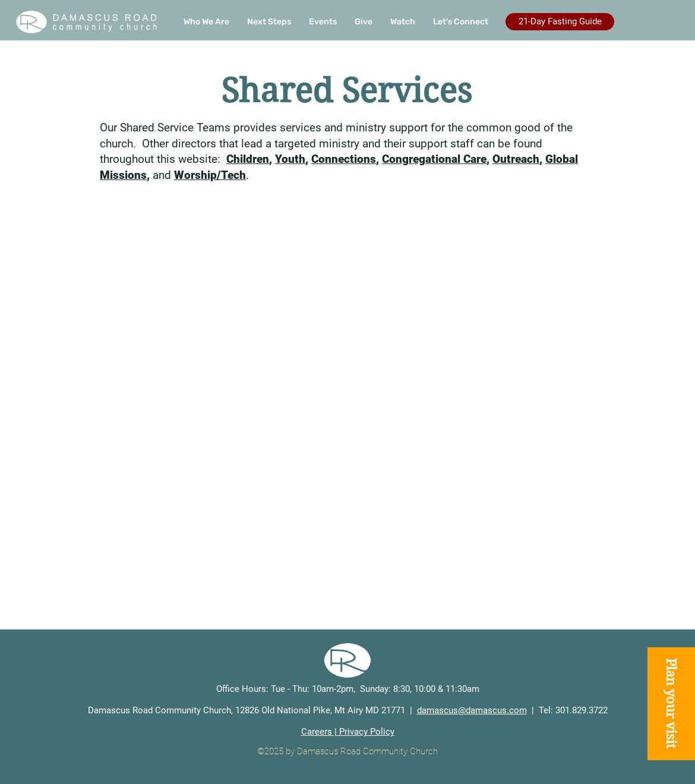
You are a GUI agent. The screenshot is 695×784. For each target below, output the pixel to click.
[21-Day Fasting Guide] (560, 22)
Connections (344, 159)
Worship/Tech (210, 175)
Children (248, 159)
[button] (269, 22)
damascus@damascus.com (472, 710)
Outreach (516, 159)
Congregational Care (434, 159)
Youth (290, 159)
